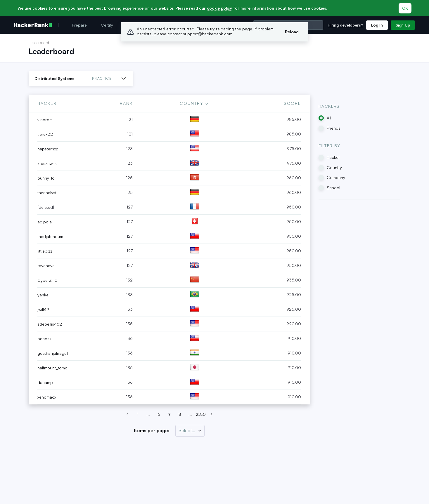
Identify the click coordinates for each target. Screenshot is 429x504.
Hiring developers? (345, 25)
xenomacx (47, 397)
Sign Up (403, 25)
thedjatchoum (50, 236)
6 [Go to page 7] (159, 414)
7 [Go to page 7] (169, 414)
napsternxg (48, 149)
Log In (377, 25)
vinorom (45, 120)
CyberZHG (47, 280)
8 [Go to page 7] (180, 414)
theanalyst (47, 193)
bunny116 (46, 178)
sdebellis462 (50, 324)
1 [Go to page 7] (138, 414)
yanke (43, 295)
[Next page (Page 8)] (211, 415)
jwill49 (43, 309)
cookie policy (219, 8)
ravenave (46, 266)
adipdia (45, 222)
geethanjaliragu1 (53, 353)
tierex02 (45, 134)
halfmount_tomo (52, 368)
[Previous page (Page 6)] (127, 415)
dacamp (45, 382)
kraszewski (47, 163)
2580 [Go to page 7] (201, 414)
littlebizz (45, 251)
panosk (44, 339)
